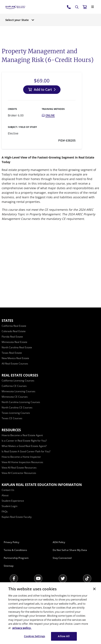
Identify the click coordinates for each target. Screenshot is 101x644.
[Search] (77, 7)
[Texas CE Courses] (12, 418)
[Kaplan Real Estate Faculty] (17, 517)
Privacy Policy (11, 542)
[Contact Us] (8, 490)
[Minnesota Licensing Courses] (18, 391)
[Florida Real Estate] (12, 337)
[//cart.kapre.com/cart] (85, 7)
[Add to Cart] (42, 90)
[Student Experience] (13, 501)
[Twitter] (63, 579)
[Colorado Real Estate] (14, 331)
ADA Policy (59, 542)
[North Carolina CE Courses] (17, 407)
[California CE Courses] (14, 386)
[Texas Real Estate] (12, 353)
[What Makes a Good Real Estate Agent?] (24, 446)
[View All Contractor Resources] (19, 473)
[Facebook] (14, 579)
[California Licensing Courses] (18, 381)
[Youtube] (38, 579)
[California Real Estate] (14, 326)
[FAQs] (5, 511)
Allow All (64, 636)
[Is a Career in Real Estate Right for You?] (24, 441)
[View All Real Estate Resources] (19, 468)
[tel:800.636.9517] (69, 7)
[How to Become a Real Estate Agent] (22, 435)
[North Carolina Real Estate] (17, 347)
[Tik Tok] (87, 579)
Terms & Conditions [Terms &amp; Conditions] (15, 550)
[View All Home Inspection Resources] (22, 462)
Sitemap (9, 566)
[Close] (93, 7)
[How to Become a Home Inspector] (21, 457)
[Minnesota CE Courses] (15, 397)
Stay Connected (62, 558)
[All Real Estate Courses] (15, 364)
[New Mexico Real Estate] (15, 358)
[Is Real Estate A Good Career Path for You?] (26, 451)
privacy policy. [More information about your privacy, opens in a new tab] (22, 628)
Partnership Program (16, 558)
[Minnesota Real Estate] (14, 342)
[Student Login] (10, 506)
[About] (5, 495)
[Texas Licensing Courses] (16, 413)
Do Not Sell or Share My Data (70, 550)
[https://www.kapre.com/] (15, 7)
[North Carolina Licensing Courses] (21, 402)
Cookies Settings (34, 636)
